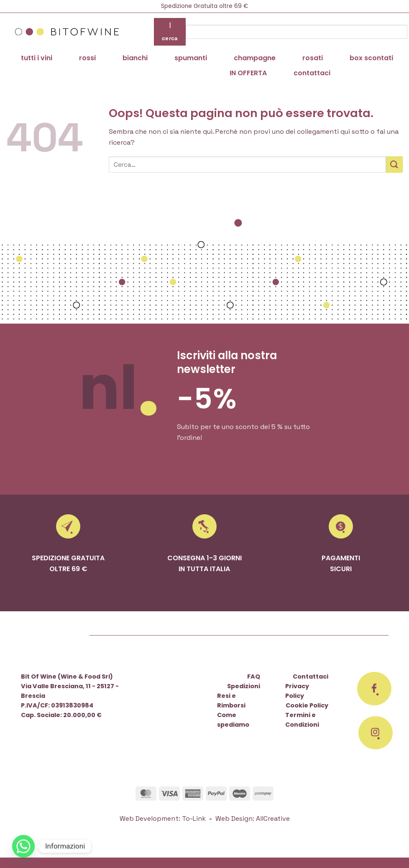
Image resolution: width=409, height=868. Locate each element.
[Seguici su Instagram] (376, 733)
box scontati (371, 58)
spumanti (191, 58)
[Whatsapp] (23, 846)
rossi (87, 58)
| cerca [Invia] (170, 32)
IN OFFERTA (248, 73)
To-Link (194, 818)
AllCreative (273, 818)
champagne (255, 58)
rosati (313, 58)
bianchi (135, 58)
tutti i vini (37, 58)
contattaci (312, 73)
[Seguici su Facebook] (374, 689)
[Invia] (394, 165)
